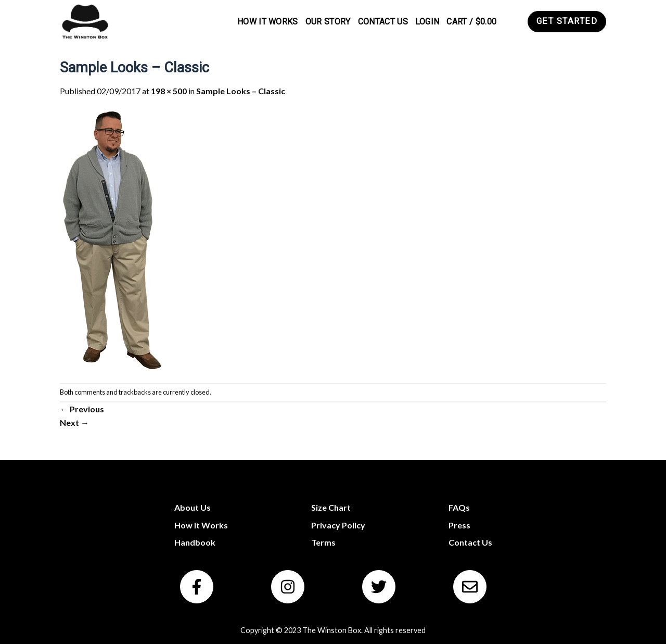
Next (74, 422)
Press (459, 525)
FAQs (459, 507)
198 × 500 (169, 91)
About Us (193, 507)
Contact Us (383, 22)
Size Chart (331, 507)
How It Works (268, 22)
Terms (323, 542)
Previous (82, 409)
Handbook (195, 542)
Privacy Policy (338, 525)
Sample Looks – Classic (241, 91)
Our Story (328, 22)
